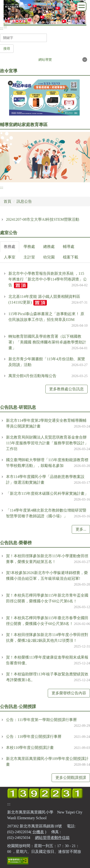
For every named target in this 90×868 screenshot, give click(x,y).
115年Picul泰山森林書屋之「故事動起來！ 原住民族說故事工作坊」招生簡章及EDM (46, 317)
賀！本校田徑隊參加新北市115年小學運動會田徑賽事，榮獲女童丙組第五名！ (47, 559)
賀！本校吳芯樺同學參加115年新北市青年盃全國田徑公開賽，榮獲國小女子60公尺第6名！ (47, 598)
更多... (81, 529)
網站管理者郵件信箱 (52, 838)
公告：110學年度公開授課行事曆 (34, 737)
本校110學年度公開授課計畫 (30, 748)
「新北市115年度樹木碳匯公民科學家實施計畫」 (47, 493)
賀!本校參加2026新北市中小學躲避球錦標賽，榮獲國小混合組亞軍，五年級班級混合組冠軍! (47, 576)
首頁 (7, 201)
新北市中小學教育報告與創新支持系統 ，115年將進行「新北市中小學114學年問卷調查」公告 (48, 279)
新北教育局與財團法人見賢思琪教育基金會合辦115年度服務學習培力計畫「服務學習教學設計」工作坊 (47, 443)
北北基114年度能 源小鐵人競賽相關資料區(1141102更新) (44, 299)
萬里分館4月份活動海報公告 (32, 376)
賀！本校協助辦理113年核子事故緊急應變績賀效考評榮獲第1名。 (47, 677)
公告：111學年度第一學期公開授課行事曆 (41, 720)
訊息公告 (24, 201)
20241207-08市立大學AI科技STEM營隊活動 (43, 219)
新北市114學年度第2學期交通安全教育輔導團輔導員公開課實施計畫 (46, 423)
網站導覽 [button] (45, 60)
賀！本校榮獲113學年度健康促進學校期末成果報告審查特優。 (47, 660)
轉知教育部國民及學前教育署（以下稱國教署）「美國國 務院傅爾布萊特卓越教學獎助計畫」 (47, 342)
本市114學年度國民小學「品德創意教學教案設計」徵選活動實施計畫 (45, 480)
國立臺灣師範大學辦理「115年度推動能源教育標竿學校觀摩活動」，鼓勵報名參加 (47, 463)
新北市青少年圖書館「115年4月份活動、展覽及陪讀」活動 (47, 362)
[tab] (10, 247)
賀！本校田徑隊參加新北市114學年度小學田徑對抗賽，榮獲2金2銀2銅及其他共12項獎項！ (47, 638)
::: (2, 28)
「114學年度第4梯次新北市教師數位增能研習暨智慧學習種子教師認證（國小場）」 (46, 513)
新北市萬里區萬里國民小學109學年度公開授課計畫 (47, 761)
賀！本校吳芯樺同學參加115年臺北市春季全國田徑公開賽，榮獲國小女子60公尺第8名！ (47, 621)
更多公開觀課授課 (71, 778)
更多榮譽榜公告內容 (69, 693)
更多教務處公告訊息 (66, 389)
